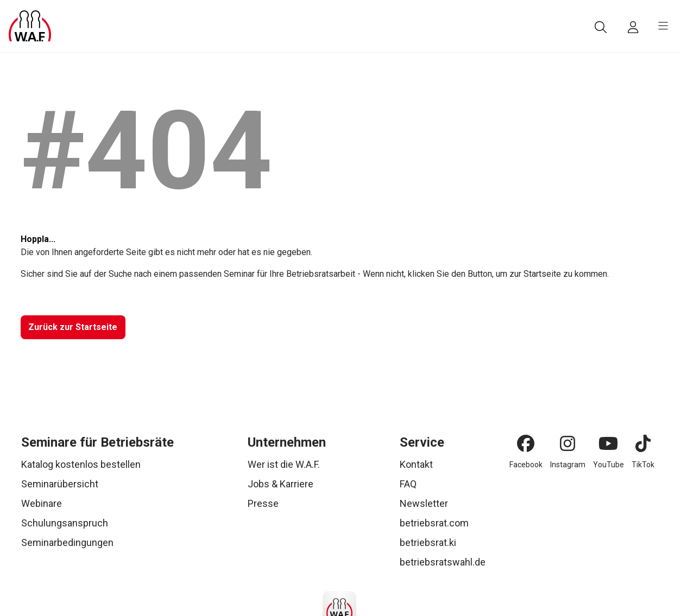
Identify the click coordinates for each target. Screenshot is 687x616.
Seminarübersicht (60, 484)
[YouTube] (608, 443)
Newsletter (424, 503)
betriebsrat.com (434, 523)
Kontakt (416, 464)
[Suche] (601, 27)
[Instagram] (568, 443)
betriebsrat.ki (428, 542)
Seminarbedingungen (67, 542)
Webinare (42, 503)
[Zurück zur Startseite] (73, 327)
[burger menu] (663, 26)
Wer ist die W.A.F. (284, 464)
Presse (263, 503)
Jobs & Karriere (281, 484)
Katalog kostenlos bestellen (81, 464)
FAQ (408, 484)
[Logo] (30, 26)
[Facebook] (526, 443)
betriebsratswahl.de (443, 562)
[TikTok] (643, 443)
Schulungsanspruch (65, 523)
